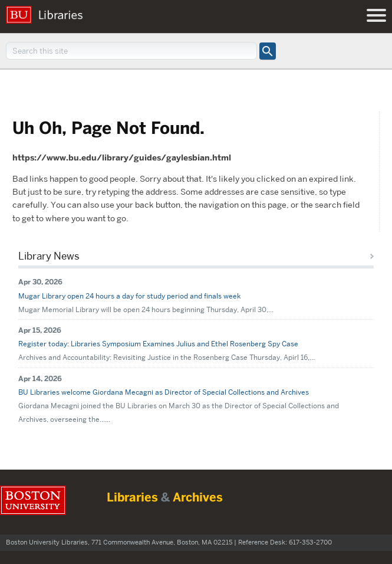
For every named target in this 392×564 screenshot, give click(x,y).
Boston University (33, 500)
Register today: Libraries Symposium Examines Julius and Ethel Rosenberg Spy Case (158, 344)
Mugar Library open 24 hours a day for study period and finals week (129, 296)
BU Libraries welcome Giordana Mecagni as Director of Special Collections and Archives (164, 392)
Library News (49, 256)
